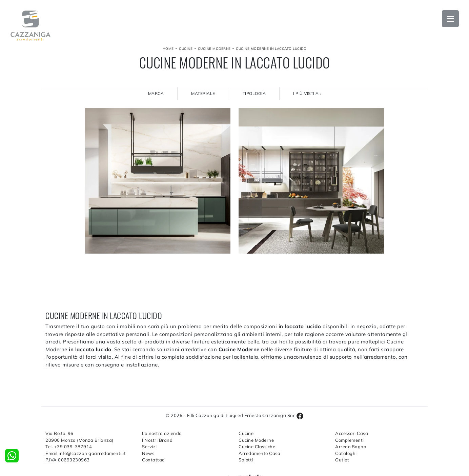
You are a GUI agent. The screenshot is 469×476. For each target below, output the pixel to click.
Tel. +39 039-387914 (69, 447)
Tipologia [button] (254, 93)
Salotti (246, 460)
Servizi (149, 447)
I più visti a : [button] (307, 93)
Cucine (186, 49)
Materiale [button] (203, 93)
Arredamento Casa (259, 453)
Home (168, 49)
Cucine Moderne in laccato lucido (271, 49)
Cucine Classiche (257, 447)
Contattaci (154, 460)
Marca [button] (156, 93)
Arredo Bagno (351, 447)
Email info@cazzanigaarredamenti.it (86, 453)
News (148, 453)
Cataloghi (346, 453)
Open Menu (450, 19)
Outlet (342, 460)
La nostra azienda (162, 433)
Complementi (350, 440)
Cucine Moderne (214, 49)
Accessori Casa (352, 433)
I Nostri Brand (157, 440)
